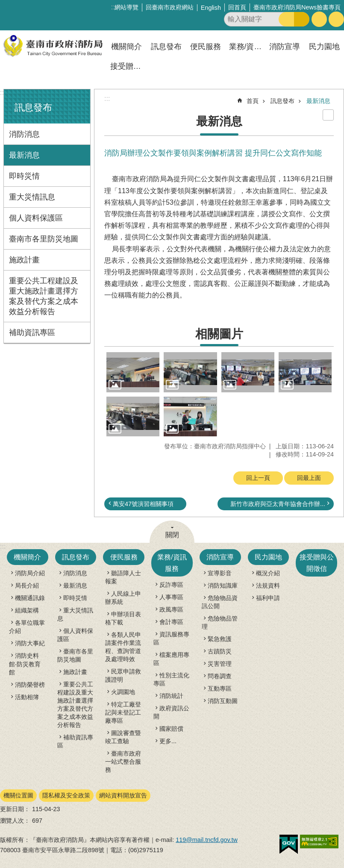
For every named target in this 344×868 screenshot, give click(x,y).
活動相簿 (27, 697)
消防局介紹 (30, 573)
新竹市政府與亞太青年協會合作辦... (278, 504)
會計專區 (171, 622)
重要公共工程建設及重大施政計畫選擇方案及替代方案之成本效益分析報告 (44, 296)
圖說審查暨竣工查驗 (123, 737)
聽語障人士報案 (123, 577)
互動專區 (220, 689)
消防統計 (171, 696)
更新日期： (15, 809)
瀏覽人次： (15, 821)
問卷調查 (220, 676)
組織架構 (27, 610)
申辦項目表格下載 (123, 618)
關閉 (172, 535)
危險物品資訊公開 (220, 602)
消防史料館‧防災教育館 (25, 664)
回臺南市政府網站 (170, 7)
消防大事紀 (30, 643)
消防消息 (24, 134)
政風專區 (171, 609)
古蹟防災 (220, 651)
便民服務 (206, 47)
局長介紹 (27, 586)
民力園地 (324, 47)
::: (3, 93)
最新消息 (24, 155)
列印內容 (328, 115)
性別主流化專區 (171, 679)
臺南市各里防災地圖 (44, 239)
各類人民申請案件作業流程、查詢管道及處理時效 (123, 647)
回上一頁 (258, 478)
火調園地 (123, 692)
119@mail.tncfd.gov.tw (207, 840)
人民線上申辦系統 (123, 598)
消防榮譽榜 (30, 685)
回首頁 (237, 7)
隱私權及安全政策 (66, 795)
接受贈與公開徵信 (128, 66)
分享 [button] (336, 19)
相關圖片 (219, 334)
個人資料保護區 (36, 218)
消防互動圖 (223, 701)
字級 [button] (319, 19)
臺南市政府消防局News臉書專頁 (297, 7)
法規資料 (268, 586)
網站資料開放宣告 (123, 795)
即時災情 (24, 176)
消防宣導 (285, 47)
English (211, 8)
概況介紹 (268, 573)
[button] (133, 372)
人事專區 (171, 597)
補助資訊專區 (32, 332)
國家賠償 (171, 729)
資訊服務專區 (171, 638)
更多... (168, 741)
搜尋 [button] (286, 19)
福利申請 (268, 598)
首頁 (253, 101)
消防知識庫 (223, 586)
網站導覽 (126, 7)
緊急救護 (220, 639)
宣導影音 (220, 573)
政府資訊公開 (171, 712)
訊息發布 (166, 47)
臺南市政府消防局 (53, 46)
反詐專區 (171, 585)
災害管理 (220, 664)
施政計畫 (24, 260)
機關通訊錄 (30, 598)
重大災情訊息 (32, 197)
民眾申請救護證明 (123, 675)
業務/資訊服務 (247, 47)
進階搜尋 (302, 19)
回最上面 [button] (309, 478)
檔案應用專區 (171, 659)
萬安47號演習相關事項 (143, 504)
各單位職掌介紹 (27, 627)
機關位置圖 (18, 795)
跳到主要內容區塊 (4, 4)
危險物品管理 (220, 622)
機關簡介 (126, 47)
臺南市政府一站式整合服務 (123, 762)
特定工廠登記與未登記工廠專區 (123, 712)
